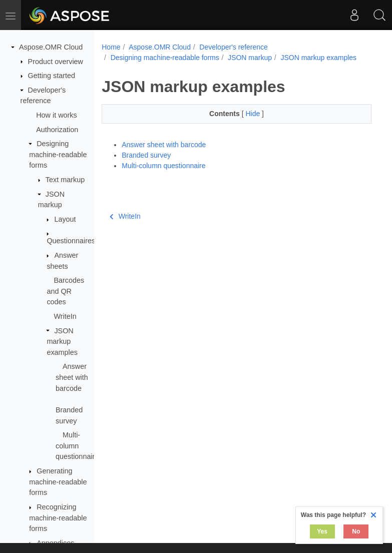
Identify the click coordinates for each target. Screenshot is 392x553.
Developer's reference (234, 47)
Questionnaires (71, 241)
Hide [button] (254, 114)
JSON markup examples (62, 342)
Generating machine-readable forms (58, 482)
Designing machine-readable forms (58, 154)
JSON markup (250, 58)
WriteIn (65, 316)
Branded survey (146, 155)
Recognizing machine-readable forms (58, 518)
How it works (57, 115)
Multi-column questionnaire (77, 446)
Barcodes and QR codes (65, 291)
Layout (65, 219)
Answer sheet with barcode (72, 377)
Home (111, 47)
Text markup (65, 180)
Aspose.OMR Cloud (51, 47)
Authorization (57, 130)
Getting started (52, 76)
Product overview (56, 62)
